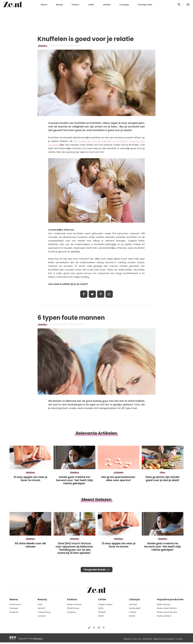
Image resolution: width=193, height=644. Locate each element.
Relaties (43, 46)
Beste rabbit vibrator (167, 608)
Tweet (92, 294)
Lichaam (42, 616)
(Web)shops (73, 608)
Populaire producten (170, 600)
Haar (40, 604)
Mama (44, 5)
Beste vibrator (164, 604)
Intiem (101, 616)
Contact (179, 639)
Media (132, 616)
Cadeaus (72, 612)
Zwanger (14, 608)
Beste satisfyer (164, 616)
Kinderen (14, 612)
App (109, 294)
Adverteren (147, 639)
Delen (84, 294)
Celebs (133, 612)
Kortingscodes (145, 5)
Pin (101, 294)
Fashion (76, 5)
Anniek (77, 46)
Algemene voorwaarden (164, 639)
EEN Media (38, 639)
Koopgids (124, 5)
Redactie (128, 639)
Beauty (59, 5)
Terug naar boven (94, 571)
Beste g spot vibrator (167, 612)
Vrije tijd (133, 604)
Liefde (91, 5)
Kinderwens (15, 604)
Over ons (137, 639)
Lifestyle (107, 5)
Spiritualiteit (135, 608)
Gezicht (41, 608)
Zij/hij (101, 608)
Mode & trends (74, 604)
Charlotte (79, 324)
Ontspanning (44, 612)
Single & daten (105, 604)
